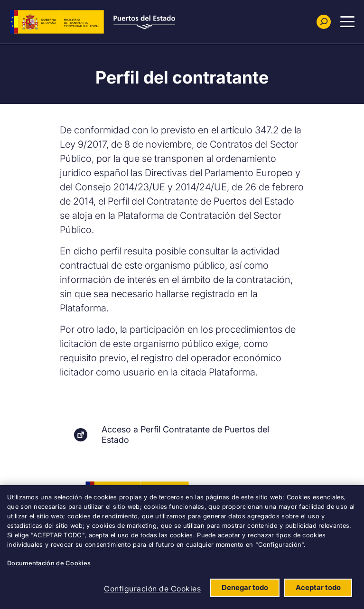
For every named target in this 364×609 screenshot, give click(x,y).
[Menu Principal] (347, 22)
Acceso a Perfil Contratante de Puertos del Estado (185, 435)
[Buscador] (324, 22)
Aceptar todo (318, 587)
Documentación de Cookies (49, 563)
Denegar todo (245, 587)
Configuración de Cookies (152, 589)
